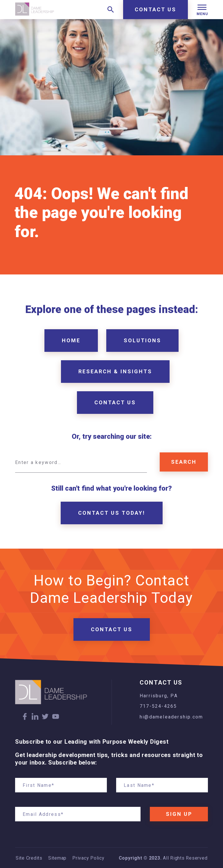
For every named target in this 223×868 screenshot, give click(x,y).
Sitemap (57, 858)
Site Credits (29, 858)
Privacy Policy (88, 858)
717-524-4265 (158, 706)
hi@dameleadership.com (171, 717)
